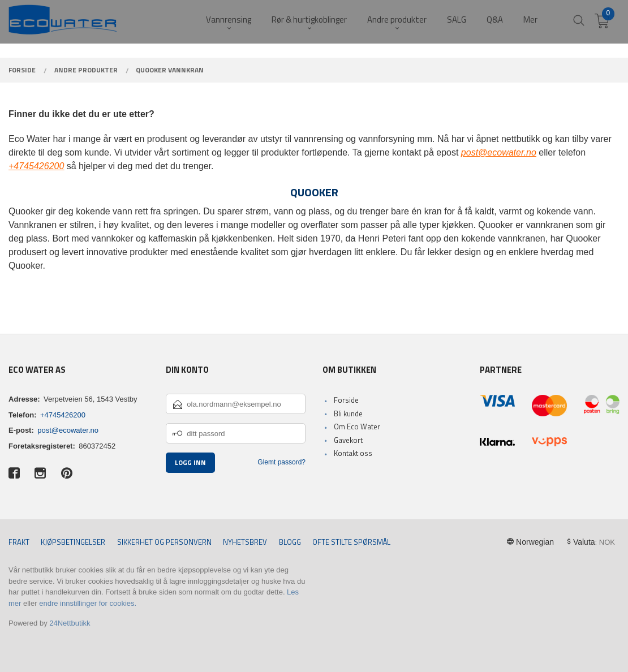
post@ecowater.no (68, 430)
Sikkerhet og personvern (164, 542)
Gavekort (348, 440)
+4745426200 (63, 415)
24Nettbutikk (70, 623)
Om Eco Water (357, 427)
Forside (346, 400)
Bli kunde (348, 413)
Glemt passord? (281, 462)
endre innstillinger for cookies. (88, 603)
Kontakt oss (353, 453)
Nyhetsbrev (245, 542)
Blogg (290, 542)
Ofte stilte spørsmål (351, 542)
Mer (530, 20)
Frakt (19, 542)
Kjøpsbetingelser (73, 542)
